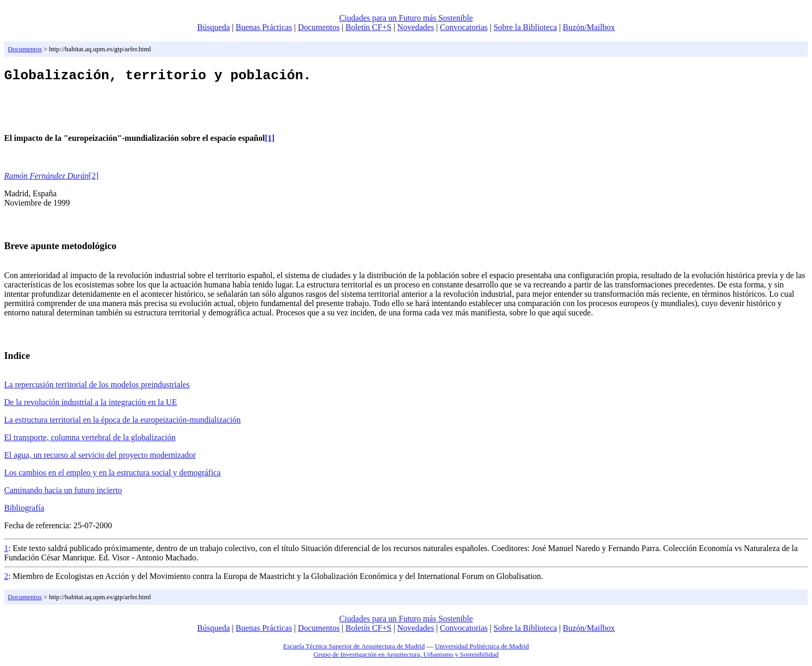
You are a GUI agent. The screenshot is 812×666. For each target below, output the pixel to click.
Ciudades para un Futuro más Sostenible (406, 18)
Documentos (319, 27)
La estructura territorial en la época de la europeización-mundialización (122, 423)
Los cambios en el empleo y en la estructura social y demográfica (112, 476)
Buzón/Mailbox (589, 27)
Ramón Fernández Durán (47, 179)
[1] (270, 141)
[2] (94, 179)
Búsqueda (214, 27)
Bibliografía (24, 511)
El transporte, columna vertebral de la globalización (90, 440)
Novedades (416, 27)
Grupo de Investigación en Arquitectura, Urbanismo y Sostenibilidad (406, 657)
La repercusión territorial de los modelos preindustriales (97, 388)
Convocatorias (463, 27)
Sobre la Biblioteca (525, 27)
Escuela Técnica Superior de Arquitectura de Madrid (354, 649)
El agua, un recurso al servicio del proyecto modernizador (100, 458)
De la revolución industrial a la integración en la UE (91, 405)
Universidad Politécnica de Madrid (482, 649)
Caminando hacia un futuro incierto (63, 493)
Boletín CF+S (368, 27)
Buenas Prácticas (264, 27)
